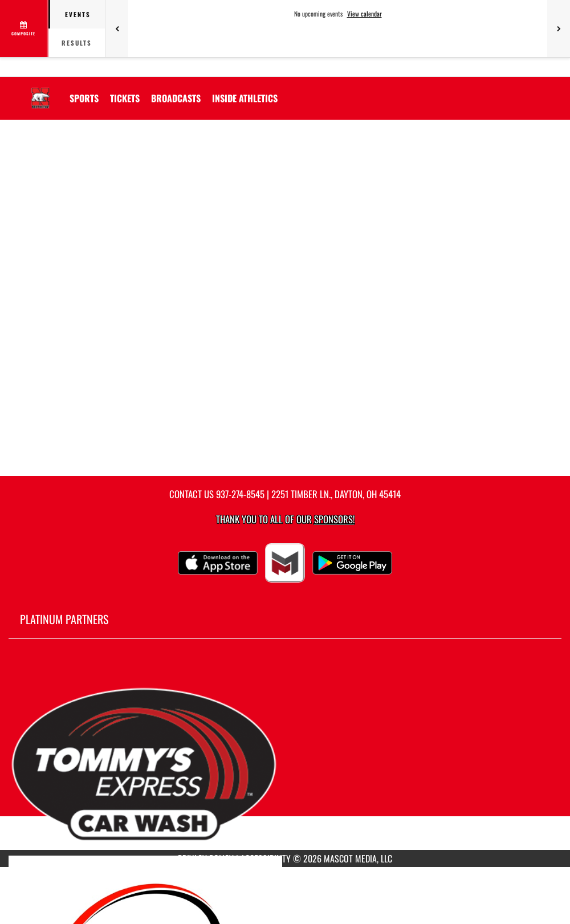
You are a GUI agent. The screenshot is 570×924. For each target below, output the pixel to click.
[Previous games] (117, 29)
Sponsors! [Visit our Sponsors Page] (334, 519)
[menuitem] (125, 98)
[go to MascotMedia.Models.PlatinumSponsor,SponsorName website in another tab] (285, 753)
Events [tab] (78, 14)
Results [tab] (77, 43)
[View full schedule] (24, 29)
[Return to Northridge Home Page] (40, 91)
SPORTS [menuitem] (84, 98)
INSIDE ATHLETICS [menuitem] (245, 98)
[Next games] (559, 29)
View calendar (365, 14)
